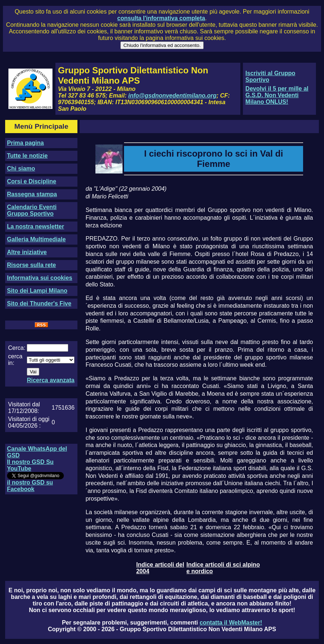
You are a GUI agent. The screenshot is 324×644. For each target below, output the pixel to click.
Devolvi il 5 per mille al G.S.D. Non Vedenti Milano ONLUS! (277, 95)
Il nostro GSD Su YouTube (30, 465)
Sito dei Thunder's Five (39, 303)
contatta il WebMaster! (231, 623)
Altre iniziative (27, 252)
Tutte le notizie (27, 156)
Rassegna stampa (32, 194)
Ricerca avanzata (51, 380)
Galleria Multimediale (36, 239)
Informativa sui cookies (40, 278)
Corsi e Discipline (32, 181)
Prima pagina (25, 143)
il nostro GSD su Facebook (30, 486)
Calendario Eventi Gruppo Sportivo (32, 210)
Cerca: (17, 348)
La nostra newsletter (36, 226)
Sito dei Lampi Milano (37, 291)
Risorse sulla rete (31, 265)
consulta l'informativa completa (161, 18)
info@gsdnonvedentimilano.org (172, 96)
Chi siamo (21, 169)
